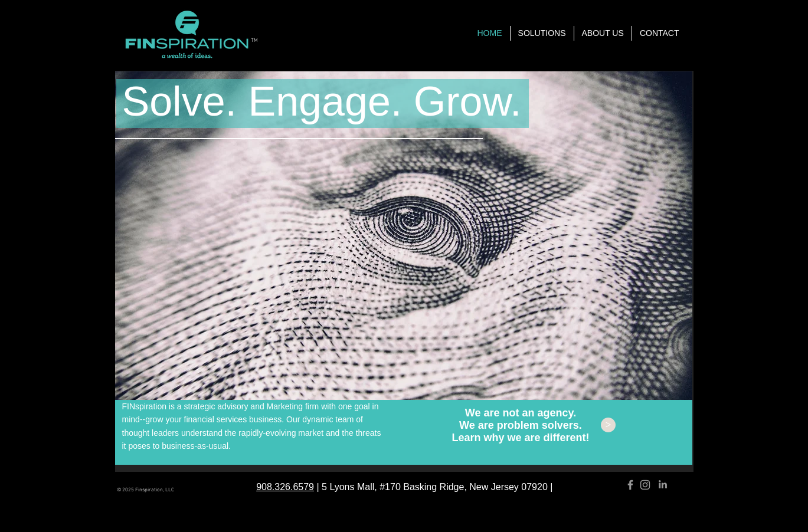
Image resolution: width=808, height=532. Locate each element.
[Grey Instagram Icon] (645, 485)
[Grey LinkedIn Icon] (663, 484)
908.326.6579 (285, 487)
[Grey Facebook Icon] (630, 485)
